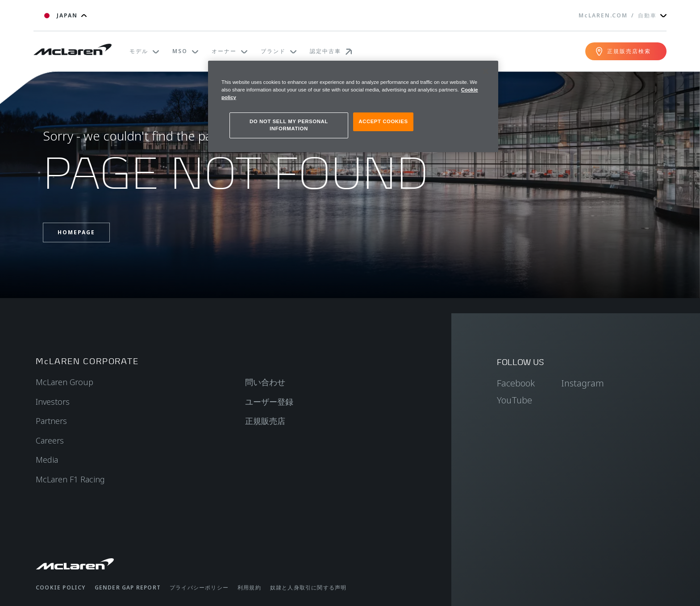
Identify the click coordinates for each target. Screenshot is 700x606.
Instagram (583, 383)
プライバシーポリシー (199, 587)
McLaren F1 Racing (70, 479)
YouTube (515, 400)
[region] (353, 106)
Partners (51, 421)
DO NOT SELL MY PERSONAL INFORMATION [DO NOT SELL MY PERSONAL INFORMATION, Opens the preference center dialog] (289, 125)
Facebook (516, 383)
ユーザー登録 (269, 402)
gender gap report (128, 587)
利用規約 (249, 587)
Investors (53, 402)
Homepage (76, 232)
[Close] (486, 71)
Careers (50, 440)
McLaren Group (65, 382)
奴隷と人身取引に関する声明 (308, 587)
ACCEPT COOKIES (383, 121)
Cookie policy (61, 587)
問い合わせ (265, 382)
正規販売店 (265, 421)
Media (47, 460)
